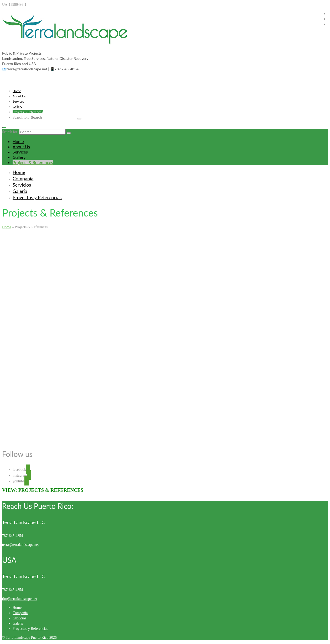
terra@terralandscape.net (20, 545)
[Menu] (4, 128)
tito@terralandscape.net (20, 599)
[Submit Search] (79, 119)
